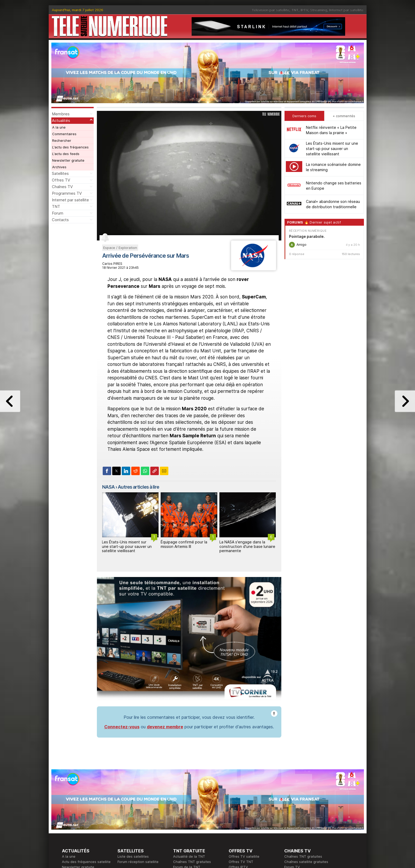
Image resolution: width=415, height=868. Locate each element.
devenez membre (165, 727)
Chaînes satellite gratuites (306, 862)
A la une (59, 127)
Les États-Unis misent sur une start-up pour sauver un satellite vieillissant (127, 546)
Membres (61, 114)
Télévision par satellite (270, 10)
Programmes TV (67, 193)
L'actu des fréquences (70, 147)
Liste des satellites (133, 856)
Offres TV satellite (244, 856)
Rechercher (62, 140)
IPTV (304, 10)
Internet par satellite (346, 10)
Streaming (319, 10)
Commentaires (64, 134)
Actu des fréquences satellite (86, 862)
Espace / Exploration (120, 248)
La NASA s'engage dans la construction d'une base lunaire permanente (247, 546)
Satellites (60, 173)
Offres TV (61, 180)
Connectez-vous (122, 727)
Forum (58, 213)
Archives (59, 167)
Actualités (61, 121)
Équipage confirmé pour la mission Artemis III (184, 544)
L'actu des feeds (66, 154)
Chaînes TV (62, 187)
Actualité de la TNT (189, 856)
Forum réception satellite (138, 862)
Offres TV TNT (241, 862)
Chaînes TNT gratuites (192, 862)
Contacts (60, 220)
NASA (108, 487)
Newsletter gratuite (68, 160)
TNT (295, 10)
